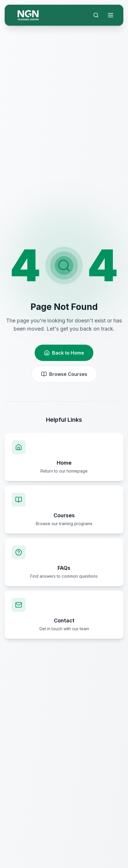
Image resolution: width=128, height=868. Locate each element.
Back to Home (64, 353)
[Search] (96, 15)
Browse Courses (64, 374)
